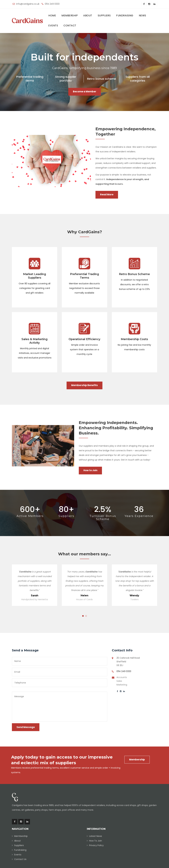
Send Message (26, 727)
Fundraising (125, 16)
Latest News (96, 836)
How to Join (90, 470)
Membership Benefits (84, 385)
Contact (70, 26)
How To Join (96, 841)
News (143, 16)
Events (53, 26)
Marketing (122, 685)
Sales (119, 681)
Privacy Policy (96, 845)
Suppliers (104, 16)
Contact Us (20, 859)
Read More (107, 194)
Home (52, 16)
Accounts (122, 677)
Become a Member (85, 92)
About (88, 16)
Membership (70, 16)
